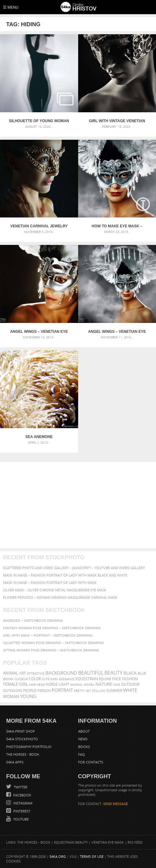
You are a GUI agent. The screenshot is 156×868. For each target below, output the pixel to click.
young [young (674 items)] (28, 696)
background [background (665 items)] (61, 673)
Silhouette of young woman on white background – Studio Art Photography (39, 121)
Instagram (22, 803)
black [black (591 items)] (130, 673)
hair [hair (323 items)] (32, 684)
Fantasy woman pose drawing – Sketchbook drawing (52, 628)
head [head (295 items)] (41, 685)
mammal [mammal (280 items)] (76, 685)
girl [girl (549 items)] (23, 684)
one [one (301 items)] (117, 685)
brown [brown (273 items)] (8, 679)
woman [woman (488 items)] (11, 697)
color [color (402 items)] (35, 679)
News (83, 739)
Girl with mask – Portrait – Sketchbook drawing (48, 635)
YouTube (21, 819)
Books (84, 747)
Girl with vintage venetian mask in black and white (117, 121)
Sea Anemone (39, 437)
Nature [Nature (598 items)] (104, 684)
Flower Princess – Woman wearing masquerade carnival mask (60, 597)
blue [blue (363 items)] (142, 673)
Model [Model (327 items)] (89, 684)
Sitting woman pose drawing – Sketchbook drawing (51, 650)
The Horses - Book (23, 754)
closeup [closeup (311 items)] (21, 679)
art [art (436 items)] (23, 673)
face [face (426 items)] (117, 679)
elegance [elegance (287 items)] (67, 679)
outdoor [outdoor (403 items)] (130, 684)
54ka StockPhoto (22, 739)
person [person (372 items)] (44, 690)
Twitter (20, 787)
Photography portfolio (29, 747)
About (84, 731)
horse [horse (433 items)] (52, 684)
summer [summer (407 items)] (114, 690)
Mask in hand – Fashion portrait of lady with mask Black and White (65, 575)
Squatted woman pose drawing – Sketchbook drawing (53, 643)
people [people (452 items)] (30, 690)
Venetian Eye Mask (108, 842)
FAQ (82, 754)
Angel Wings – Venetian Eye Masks (117, 332)
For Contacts (91, 762)
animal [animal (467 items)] (11, 673)
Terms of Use (92, 856)
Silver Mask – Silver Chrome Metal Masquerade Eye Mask (55, 590)
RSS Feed (135, 842)
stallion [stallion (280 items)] (99, 691)
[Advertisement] (78, 505)
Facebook (22, 795)
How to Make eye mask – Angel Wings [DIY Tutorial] (117, 226)
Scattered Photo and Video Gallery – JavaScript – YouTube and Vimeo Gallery (74, 568)
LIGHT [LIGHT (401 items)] (64, 684)
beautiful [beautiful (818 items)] (91, 673)
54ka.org (58, 856)
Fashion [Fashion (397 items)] (130, 679)
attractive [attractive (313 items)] (36, 673)
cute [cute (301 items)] (46, 679)
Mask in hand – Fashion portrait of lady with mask (50, 583)
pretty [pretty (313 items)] (79, 691)
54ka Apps (15, 762)
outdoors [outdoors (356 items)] (13, 691)
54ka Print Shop (21, 731)
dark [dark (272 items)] (54, 679)
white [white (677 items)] (130, 690)
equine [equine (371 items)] (105, 679)
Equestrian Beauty (71, 842)
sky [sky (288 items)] (89, 691)
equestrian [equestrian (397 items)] (87, 679)
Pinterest (21, 811)
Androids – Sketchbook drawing (33, 620)
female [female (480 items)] (11, 684)
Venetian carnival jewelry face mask (39, 226)
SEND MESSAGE (116, 804)
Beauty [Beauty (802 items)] (114, 673)
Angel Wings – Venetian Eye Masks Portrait (39, 332)
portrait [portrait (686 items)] (62, 690)
